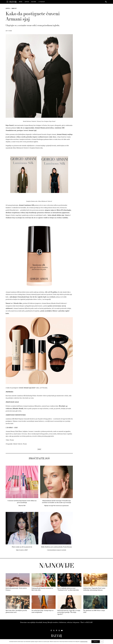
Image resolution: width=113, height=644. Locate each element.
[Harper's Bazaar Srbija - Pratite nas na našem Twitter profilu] (54, 630)
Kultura (34, 2)
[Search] (106, 2)
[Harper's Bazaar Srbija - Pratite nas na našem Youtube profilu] (62, 630)
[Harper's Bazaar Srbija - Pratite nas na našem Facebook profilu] (51, 630)
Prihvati (96, 642)
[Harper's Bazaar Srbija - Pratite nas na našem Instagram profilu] (59, 630)
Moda (21, 2)
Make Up (14, 8)
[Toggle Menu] (7, 2)
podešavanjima (84, 642)
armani (39, 449)
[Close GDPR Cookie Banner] (102, 642)
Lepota (27, 2)
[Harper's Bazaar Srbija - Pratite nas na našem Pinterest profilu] (56, 630)
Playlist (42, 2)
